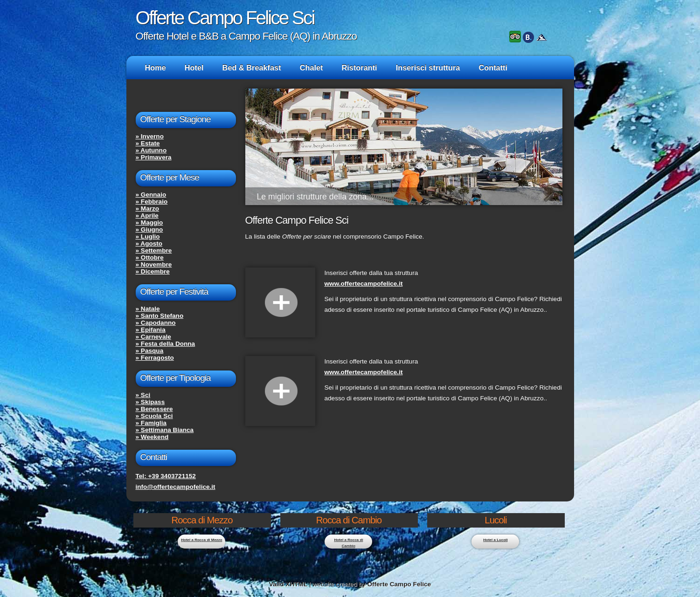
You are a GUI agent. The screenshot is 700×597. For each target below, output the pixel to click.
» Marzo (148, 209)
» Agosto (149, 244)
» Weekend (152, 437)
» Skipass (150, 402)
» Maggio (149, 223)
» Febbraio (152, 202)
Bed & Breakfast (252, 68)
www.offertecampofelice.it (364, 284)
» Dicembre (153, 271)
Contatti (493, 68)
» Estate (148, 143)
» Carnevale (153, 337)
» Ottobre (150, 257)
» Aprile (147, 216)
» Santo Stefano (160, 316)
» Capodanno (156, 323)
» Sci (143, 395)
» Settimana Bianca (165, 430)
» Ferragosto (155, 358)
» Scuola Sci (154, 416)
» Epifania (151, 330)
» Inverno (150, 136)
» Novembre (154, 264)
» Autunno (151, 150)
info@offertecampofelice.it (176, 487)
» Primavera (154, 157)
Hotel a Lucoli (495, 540)
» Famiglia (151, 423)
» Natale (148, 309)
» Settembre (154, 250)
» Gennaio (151, 195)
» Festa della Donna (166, 344)
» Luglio (148, 237)
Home (156, 68)
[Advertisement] (354, 457)
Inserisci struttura (428, 68)
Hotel (194, 68)
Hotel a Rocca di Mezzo (201, 540)
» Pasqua (150, 351)
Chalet (312, 68)
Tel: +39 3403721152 (166, 476)
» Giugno (149, 230)
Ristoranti (360, 68)
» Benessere (154, 409)
